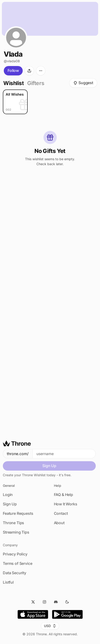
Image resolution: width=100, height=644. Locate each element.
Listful (8, 582)
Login (8, 495)
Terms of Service (17, 563)
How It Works (66, 504)
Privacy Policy (15, 554)
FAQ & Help (63, 495)
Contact (61, 513)
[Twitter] (33, 602)
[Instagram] (44, 602)
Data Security (15, 573)
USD (50, 626)
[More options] (41, 71)
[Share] (29, 71)
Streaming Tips (16, 532)
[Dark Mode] (67, 602)
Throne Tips (13, 523)
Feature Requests (18, 513)
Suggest (83, 83)
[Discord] (56, 602)
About (59, 523)
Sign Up (49, 466)
